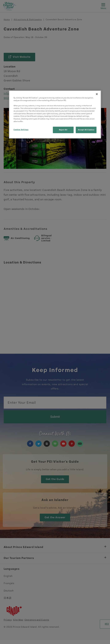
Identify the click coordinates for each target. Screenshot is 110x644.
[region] (55, 115)
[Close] (97, 94)
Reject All (63, 130)
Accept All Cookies (86, 130)
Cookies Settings (21, 130)
